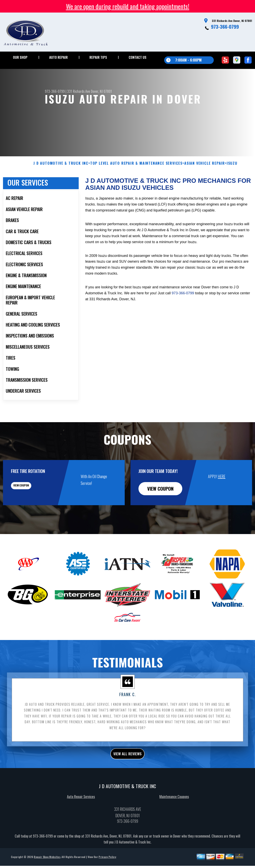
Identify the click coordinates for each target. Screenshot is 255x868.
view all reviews (128, 774)
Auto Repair (58, 57)
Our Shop (20, 57)
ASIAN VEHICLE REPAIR (205, 183)
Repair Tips (98, 57)
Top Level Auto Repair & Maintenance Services (136, 183)
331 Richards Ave (79, 91)
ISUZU (232, 183)
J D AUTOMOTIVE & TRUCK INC (61, 183)
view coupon (33, 508)
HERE (222, 496)
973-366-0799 (225, 26)
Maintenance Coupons (174, 818)
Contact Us (138, 57)
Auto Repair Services (81, 818)
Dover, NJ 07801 (101, 91)
